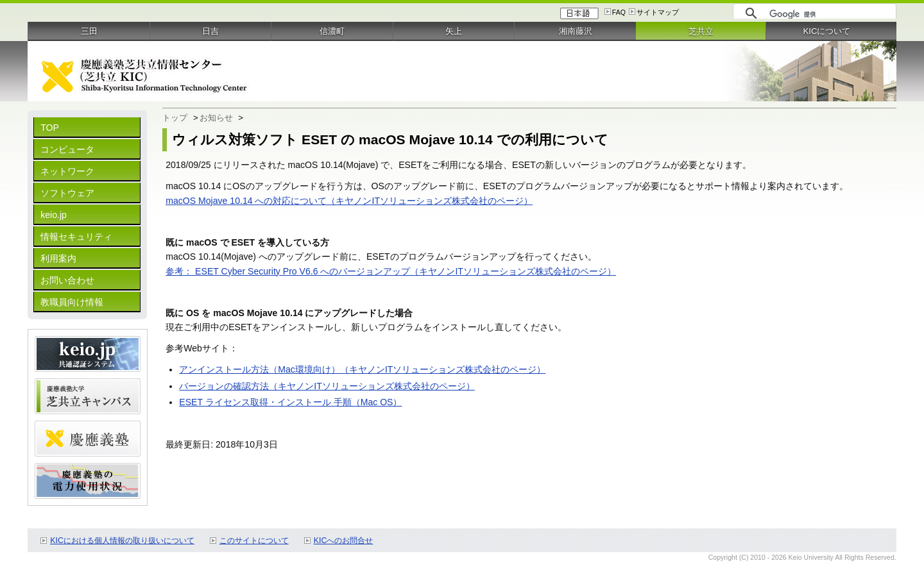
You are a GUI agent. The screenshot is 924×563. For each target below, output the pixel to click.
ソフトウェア (67, 193)
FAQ (619, 12)
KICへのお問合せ (344, 541)
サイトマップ (658, 12)
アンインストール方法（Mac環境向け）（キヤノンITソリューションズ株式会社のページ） (362, 369)
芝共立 (701, 31)
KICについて (826, 31)
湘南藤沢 (576, 31)
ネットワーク (67, 171)
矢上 (454, 31)
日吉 (210, 31)
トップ (175, 118)
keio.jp (54, 215)
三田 (89, 31)
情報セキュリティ (76, 237)
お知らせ (216, 118)
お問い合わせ (67, 280)
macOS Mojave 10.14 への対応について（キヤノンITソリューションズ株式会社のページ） (349, 201)
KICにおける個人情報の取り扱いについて (122, 541)
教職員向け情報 (72, 302)
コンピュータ (67, 149)
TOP (50, 128)
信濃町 (332, 31)
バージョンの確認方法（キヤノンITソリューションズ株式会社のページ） (327, 386)
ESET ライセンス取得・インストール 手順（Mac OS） (290, 402)
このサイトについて (254, 541)
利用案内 (58, 258)
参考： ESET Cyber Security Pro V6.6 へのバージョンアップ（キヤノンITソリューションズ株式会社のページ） (391, 271)
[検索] (829, 14)
